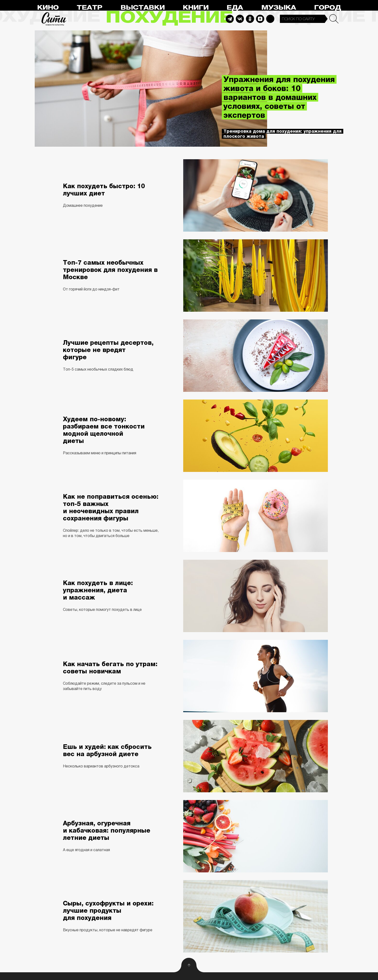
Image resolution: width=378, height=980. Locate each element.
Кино (48, 8)
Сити (54, 19)
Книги (196, 8)
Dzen (260, 19)
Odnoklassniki (250, 19)
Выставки (143, 8)
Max (270, 19)
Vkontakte (240, 19)
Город (327, 8)
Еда (235, 8)
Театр (89, 8)
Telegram (230, 19)
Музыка (279, 8)
